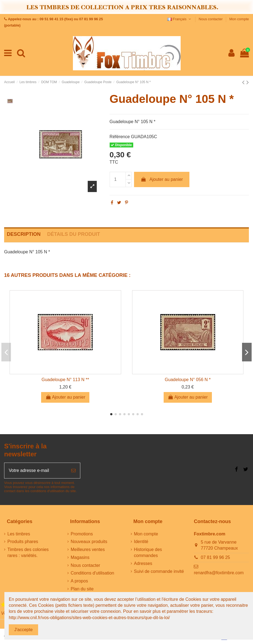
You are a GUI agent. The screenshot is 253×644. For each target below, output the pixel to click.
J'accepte (23, 630)
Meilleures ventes (88, 549)
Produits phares (23, 542)
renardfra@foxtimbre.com (219, 573)
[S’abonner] (73, 471)
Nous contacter (211, 19)
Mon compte (239, 19)
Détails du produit (74, 234)
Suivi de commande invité (159, 571)
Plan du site (82, 589)
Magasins (80, 557)
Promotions (82, 534)
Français (180, 19)
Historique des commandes (148, 552)
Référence (120, 137)
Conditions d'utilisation (93, 573)
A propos (79, 581)
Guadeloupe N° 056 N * (188, 380)
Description (24, 234)
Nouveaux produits (89, 542)
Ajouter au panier (162, 179)
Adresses (143, 563)
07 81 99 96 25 (216, 557)
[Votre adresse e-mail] (36, 471)
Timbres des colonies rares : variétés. (28, 552)
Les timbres (19, 534)
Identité (141, 542)
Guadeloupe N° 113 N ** (65, 380)
